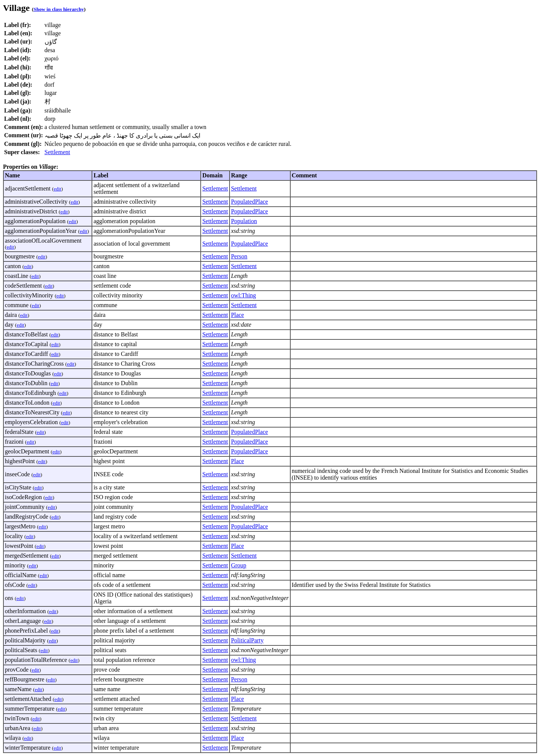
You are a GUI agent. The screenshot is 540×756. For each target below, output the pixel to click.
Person (239, 256)
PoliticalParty (247, 640)
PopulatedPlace (250, 202)
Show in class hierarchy (59, 9)
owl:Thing (244, 295)
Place (238, 315)
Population (244, 221)
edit (57, 189)
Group (239, 565)
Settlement (57, 152)
